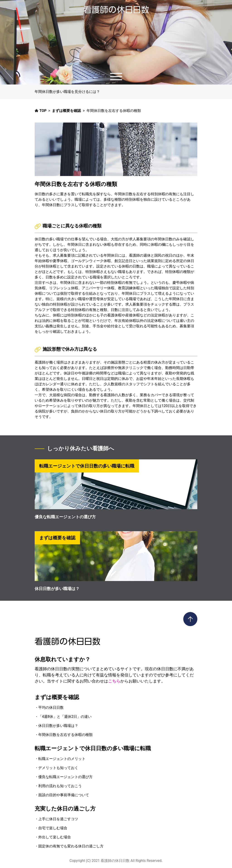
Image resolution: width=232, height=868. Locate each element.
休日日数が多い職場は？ (57, 589)
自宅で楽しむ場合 (53, 828)
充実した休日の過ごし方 (65, 809)
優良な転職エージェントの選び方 (65, 517)
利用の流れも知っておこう (60, 786)
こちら (114, 681)
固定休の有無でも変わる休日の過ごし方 (71, 846)
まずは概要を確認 (57, 697)
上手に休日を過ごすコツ (58, 819)
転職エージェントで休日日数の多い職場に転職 (93, 748)
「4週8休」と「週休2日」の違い (65, 717)
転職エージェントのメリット (62, 759)
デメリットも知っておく (58, 768)
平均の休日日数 (51, 708)
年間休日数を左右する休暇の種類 (65, 735)
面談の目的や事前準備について (64, 795)
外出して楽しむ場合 (55, 837)
